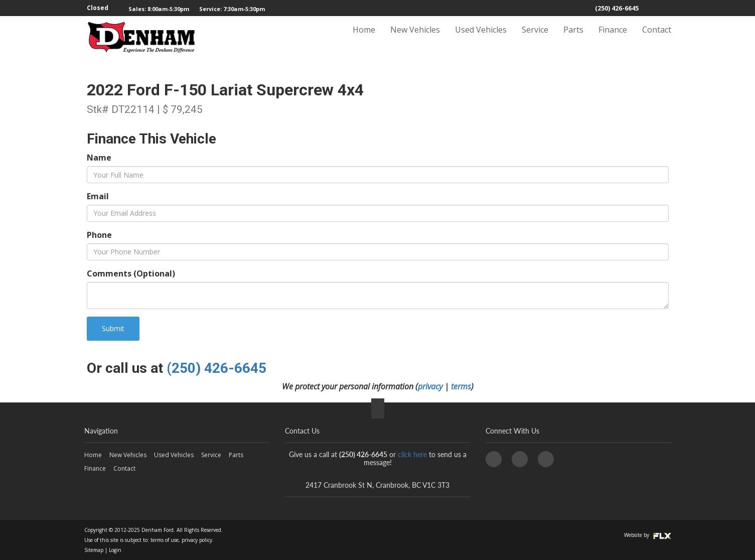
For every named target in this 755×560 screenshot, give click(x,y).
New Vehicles (415, 39)
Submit (113, 328)
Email (98, 196)
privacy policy (197, 540)
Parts (573, 39)
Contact (657, 39)
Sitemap (94, 550)
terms (461, 386)
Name (99, 158)
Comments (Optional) (131, 273)
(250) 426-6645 (617, 8)
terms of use (165, 540)
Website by (648, 535)
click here (412, 454)
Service (535, 39)
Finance (613, 39)
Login (115, 550)
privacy (430, 386)
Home (364, 39)
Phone (99, 235)
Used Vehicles (481, 39)
